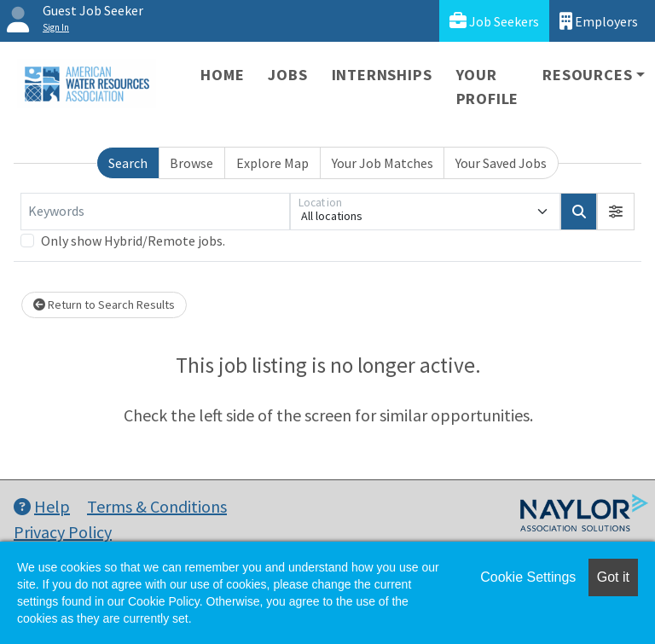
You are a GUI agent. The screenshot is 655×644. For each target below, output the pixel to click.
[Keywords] (155, 212)
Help (42, 506)
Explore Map (272, 163)
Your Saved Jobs (501, 163)
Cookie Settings (528, 577)
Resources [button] (587, 75)
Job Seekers (494, 21)
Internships (382, 75)
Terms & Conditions (157, 506)
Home (222, 75)
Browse (191, 163)
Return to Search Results (104, 305)
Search (128, 163)
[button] (616, 212)
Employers (599, 21)
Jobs (287, 75)
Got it (613, 577)
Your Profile (488, 87)
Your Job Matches (383, 163)
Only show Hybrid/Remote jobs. (133, 241)
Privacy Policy (63, 532)
